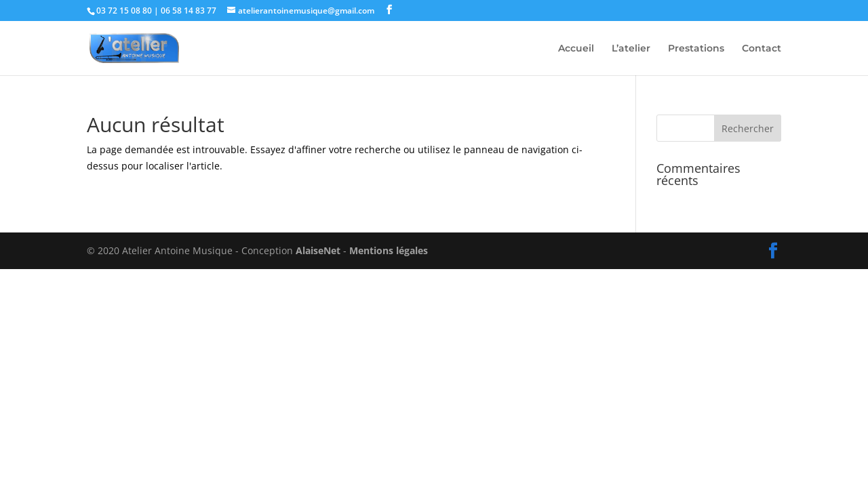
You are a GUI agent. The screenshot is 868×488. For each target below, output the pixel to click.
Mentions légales (389, 250)
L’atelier (631, 49)
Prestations (696, 49)
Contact (762, 49)
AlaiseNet (318, 250)
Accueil (576, 49)
